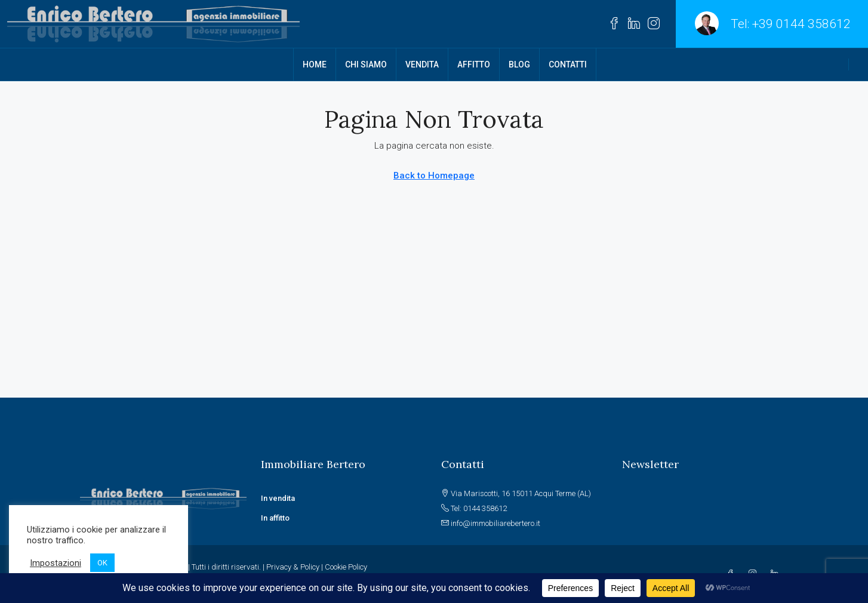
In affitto (275, 518)
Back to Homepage (434, 176)
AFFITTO (474, 64)
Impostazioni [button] (56, 563)
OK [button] (102, 563)
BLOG (519, 64)
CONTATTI (568, 64)
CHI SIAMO (366, 64)
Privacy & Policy (293, 567)
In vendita (279, 498)
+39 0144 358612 (801, 24)
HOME (315, 64)
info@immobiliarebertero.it (495, 523)
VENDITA (422, 64)
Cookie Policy (346, 567)
